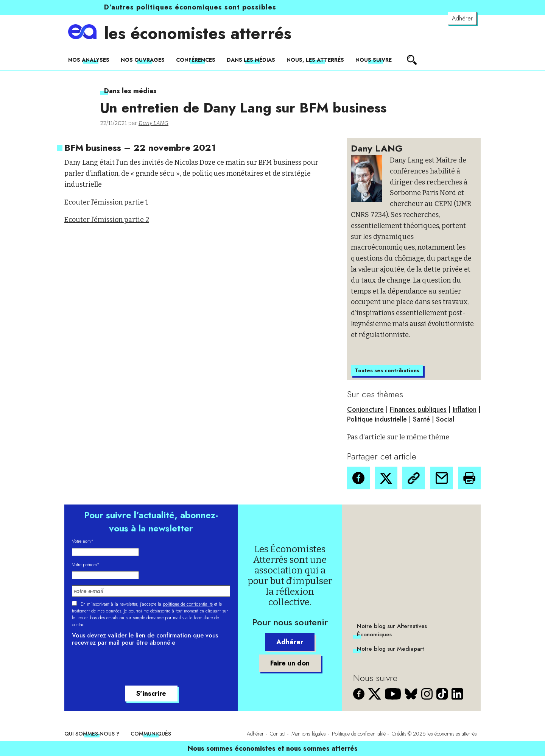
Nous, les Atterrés (315, 60)
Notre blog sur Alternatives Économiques (392, 630)
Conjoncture (365, 409)
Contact (278, 734)
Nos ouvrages (143, 60)
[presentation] (129, 667)
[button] (358, 478)
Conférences (196, 60)
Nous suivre (374, 60)
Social (445, 419)
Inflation (465, 409)
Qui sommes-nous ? (92, 734)
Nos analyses (89, 60)
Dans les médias (251, 60)
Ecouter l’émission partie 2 (107, 220)
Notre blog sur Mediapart (390, 649)
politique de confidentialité (188, 604)
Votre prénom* (86, 565)
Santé (421, 419)
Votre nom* (83, 541)
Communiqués (151, 734)
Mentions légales (309, 734)
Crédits (399, 734)
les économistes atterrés (198, 33)
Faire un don (290, 663)
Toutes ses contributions (387, 370)
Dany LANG (153, 123)
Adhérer (462, 18)
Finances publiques (418, 409)
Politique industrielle (377, 419)
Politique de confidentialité (359, 734)
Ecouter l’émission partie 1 (106, 202)
